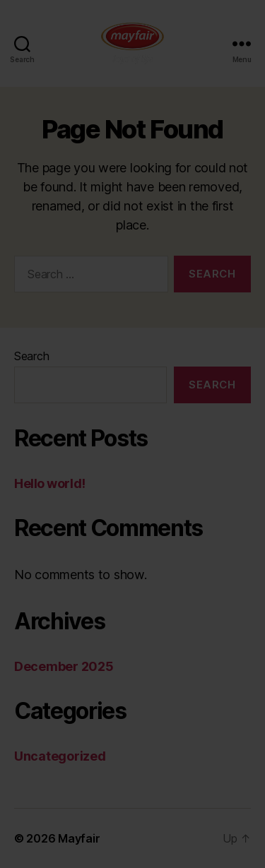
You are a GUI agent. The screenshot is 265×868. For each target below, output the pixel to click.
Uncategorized (60, 756)
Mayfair (79, 838)
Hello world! (50, 483)
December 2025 (64, 666)
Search (31, 356)
